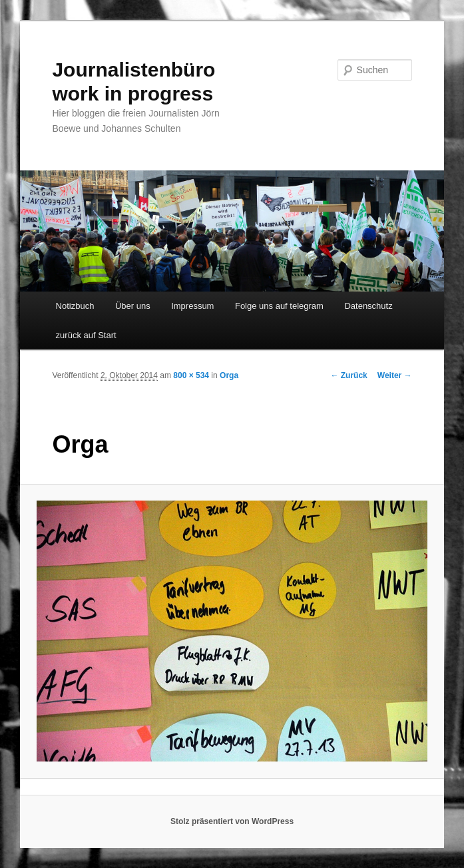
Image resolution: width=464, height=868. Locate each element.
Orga (229, 375)
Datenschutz (368, 306)
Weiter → (395, 375)
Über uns (133, 306)
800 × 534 (191, 375)
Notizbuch (75, 306)
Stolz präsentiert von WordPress (232, 821)
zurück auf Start (86, 335)
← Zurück (348, 375)
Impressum (192, 306)
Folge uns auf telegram (279, 306)
